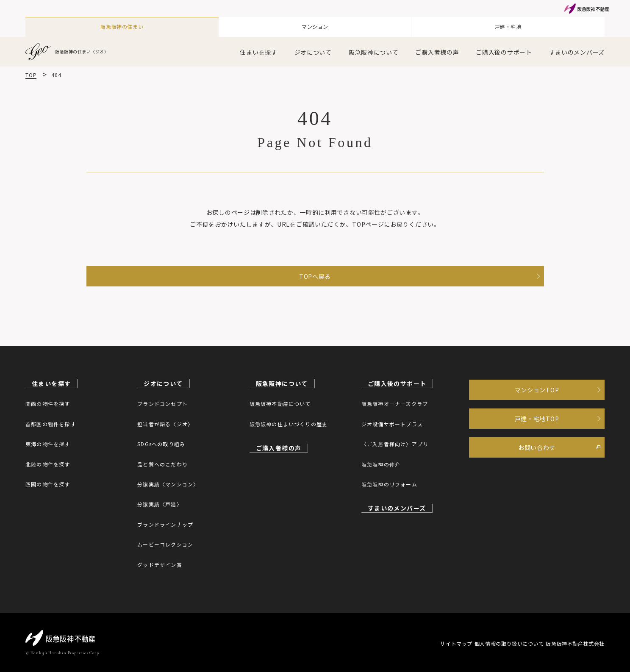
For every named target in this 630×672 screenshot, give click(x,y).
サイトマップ (431, 643)
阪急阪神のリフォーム (389, 484)
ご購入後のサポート (504, 47)
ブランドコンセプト (162, 404)
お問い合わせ (537, 461)
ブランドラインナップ (165, 524)
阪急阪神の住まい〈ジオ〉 (72, 47)
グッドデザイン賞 (160, 564)
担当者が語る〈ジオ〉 (165, 423)
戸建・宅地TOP (537, 427)
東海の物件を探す (48, 443)
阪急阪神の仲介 (381, 464)
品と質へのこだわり (162, 464)
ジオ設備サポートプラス (392, 423)
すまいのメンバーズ (577, 47)
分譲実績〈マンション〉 (168, 484)
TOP (31, 70)
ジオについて (313, 47)
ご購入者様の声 (437, 47)
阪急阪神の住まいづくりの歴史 (289, 423)
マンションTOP (537, 393)
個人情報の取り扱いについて (497, 643)
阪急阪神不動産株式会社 (575, 643)
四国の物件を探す (48, 484)
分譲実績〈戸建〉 (160, 504)
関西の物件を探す (48, 404)
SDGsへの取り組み (161, 443)
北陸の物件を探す (48, 464)
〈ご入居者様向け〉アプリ (395, 443)
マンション (315, 25)
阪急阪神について (374, 47)
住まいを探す (258, 47)
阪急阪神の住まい (122, 25)
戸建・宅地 (508, 25)
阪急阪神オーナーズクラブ (395, 404)
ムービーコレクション (165, 544)
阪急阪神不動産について (280, 404)
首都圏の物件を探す (51, 423)
